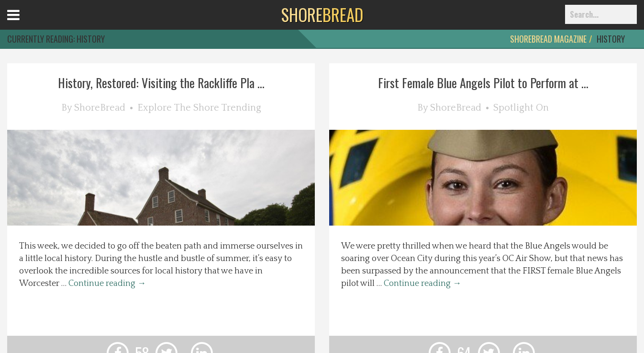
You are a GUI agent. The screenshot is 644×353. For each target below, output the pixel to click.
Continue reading (107, 284)
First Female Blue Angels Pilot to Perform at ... (483, 83)
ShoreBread (100, 108)
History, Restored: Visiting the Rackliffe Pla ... (161, 83)
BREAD (322, 14)
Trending (241, 108)
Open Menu (25, 24)
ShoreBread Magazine (548, 39)
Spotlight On (521, 108)
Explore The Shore (178, 108)
